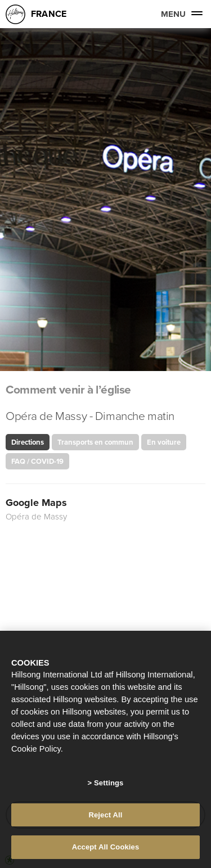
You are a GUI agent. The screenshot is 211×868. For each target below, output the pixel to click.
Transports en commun (95, 442)
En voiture (164, 442)
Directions (28, 442)
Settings (109, 783)
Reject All (105, 815)
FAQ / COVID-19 (37, 461)
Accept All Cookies (106, 847)
